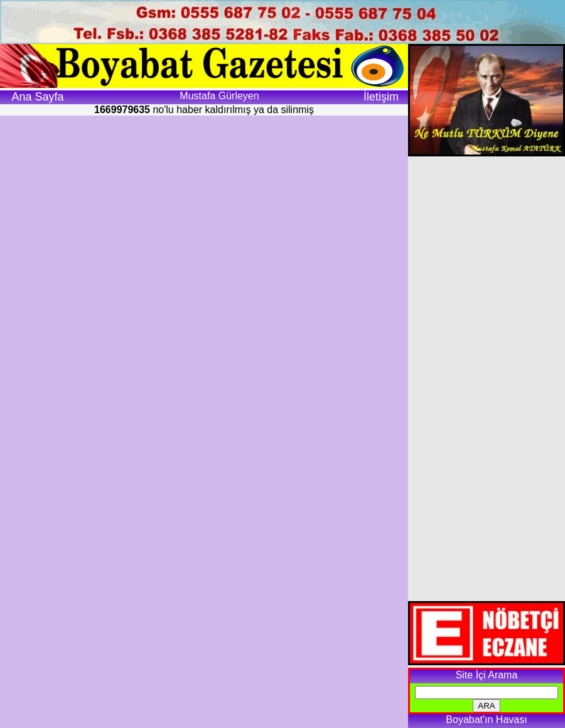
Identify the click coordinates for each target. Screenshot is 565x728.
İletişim (381, 97)
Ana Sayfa (37, 97)
